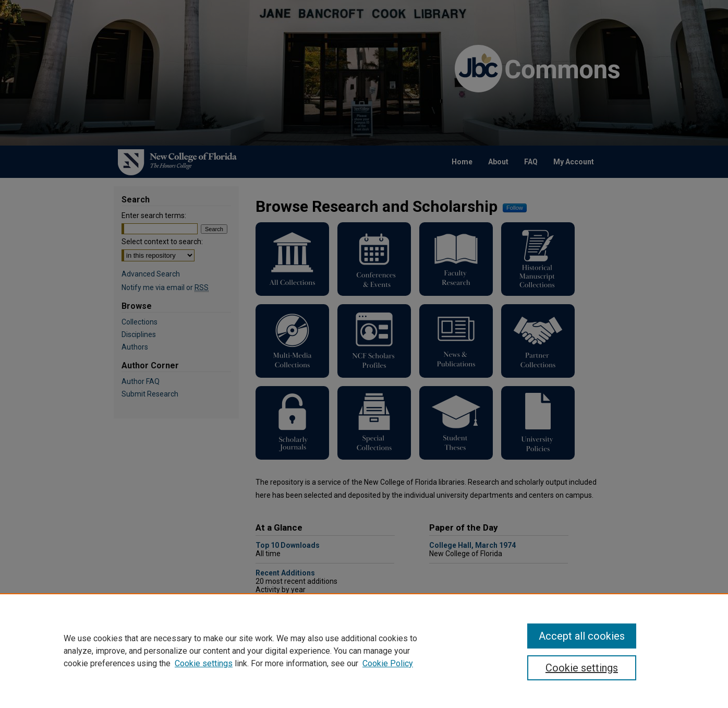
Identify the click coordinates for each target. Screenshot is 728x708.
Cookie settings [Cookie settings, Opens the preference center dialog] (582, 668)
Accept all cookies (582, 636)
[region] (364, 651)
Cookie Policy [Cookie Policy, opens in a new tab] (388, 663)
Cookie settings (204, 663)
